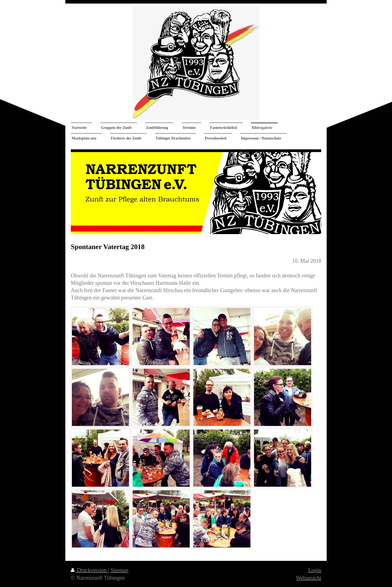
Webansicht (309, 578)
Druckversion (89, 570)
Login (315, 570)
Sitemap (120, 570)
